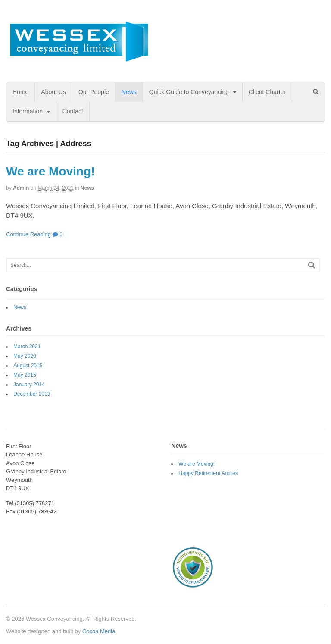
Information (28, 111)
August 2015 (28, 366)
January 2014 (29, 385)
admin (21, 188)
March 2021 (27, 347)
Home (20, 92)
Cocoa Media (99, 631)
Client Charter (267, 92)
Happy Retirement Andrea (208, 473)
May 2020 (25, 356)
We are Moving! (50, 171)
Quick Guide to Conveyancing (189, 92)
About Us (53, 92)
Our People (94, 92)
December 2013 (32, 394)
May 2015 (25, 375)
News (129, 92)
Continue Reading (28, 234)
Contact (73, 111)
